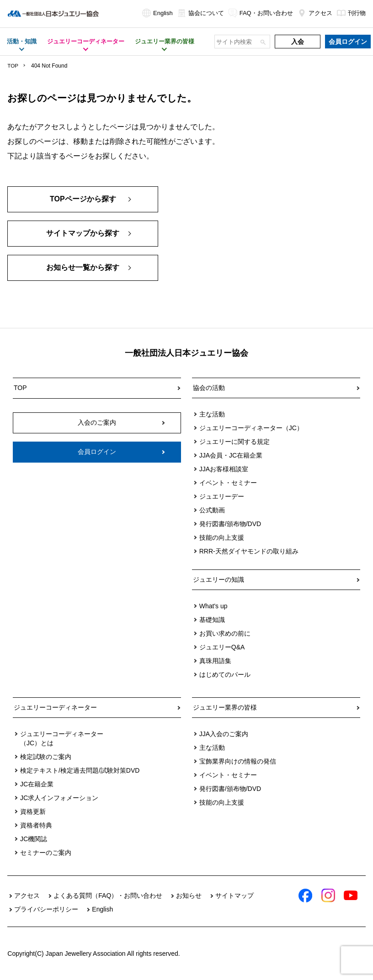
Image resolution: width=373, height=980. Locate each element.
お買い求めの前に (225, 633)
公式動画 (212, 510)
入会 (298, 42)
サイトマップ (234, 896)
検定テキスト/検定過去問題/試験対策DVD (80, 770)
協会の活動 (209, 388)
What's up (213, 606)
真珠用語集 (215, 661)
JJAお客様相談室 (224, 469)
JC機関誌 (34, 839)
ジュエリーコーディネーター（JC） (251, 428)
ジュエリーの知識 (218, 580)
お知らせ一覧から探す (83, 268)
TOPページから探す (83, 199)
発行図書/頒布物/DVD (230, 524)
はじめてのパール (225, 674)
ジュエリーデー (222, 496)
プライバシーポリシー (46, 909)
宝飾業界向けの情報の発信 (238, 761)
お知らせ (189, 896)
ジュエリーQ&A (222, 647)
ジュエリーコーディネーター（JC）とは (62, 738)
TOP (13, 66)
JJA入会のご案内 (224, 734)
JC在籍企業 (37, 784)
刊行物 (351, 13)
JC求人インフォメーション (59, 798)
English (157, 13)
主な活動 (212, 414)
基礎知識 (212, 620)
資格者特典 (36, 825)
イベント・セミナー (228, 483)
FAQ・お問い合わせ (261, 13)
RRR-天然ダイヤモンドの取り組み (249, 551)
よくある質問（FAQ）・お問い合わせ (108, 896)
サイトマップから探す (83, 234)
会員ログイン (348, 42)
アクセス (315, 13)
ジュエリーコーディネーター (55, 707)
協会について (201, 13)
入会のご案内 (97, 422)
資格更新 (33, 811)
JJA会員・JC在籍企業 (231, 455)
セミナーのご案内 (46, 853)
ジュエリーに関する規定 (234, 442)
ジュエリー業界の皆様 (225, 707)
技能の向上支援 (222, 537)
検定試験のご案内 (46, 757)
